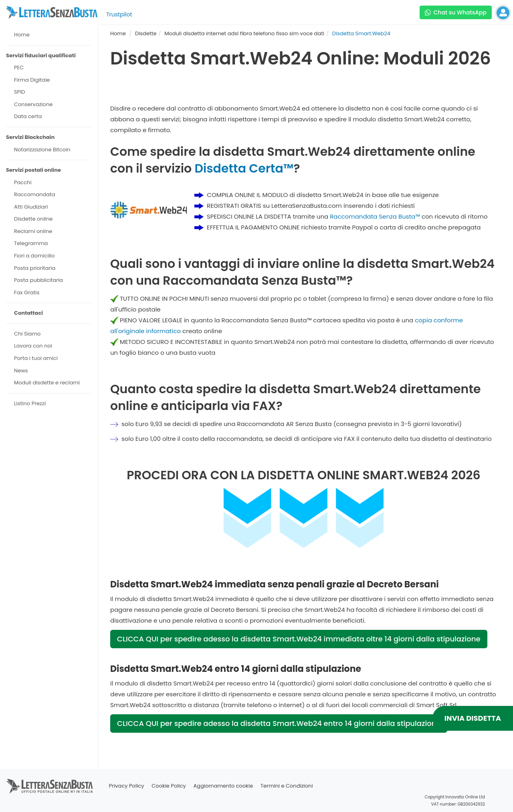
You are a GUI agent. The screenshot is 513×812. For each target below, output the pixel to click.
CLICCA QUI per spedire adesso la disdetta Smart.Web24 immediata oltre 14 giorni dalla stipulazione (299, 639)
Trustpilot (119, 14)
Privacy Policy (127, 786)
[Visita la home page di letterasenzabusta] (52, 12)
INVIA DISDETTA (473, 718)
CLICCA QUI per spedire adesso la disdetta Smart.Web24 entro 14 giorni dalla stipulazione (279, 723)
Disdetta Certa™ (244, 169)
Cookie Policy (169, 786)
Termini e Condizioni (287, 786)
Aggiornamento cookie (223, 786)
